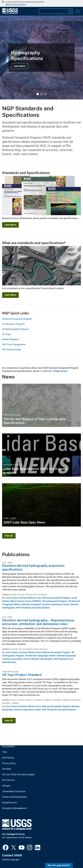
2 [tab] (42, 94)
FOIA (5, 752)
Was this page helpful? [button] (59, 865)
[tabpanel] (42, 58)
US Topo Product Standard (22, 675)
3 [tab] (45, 94)
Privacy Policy (9, 763)
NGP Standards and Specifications (33, 608)
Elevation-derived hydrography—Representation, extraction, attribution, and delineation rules (38, 622)
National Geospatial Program (17, 319)
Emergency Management (14, 808)
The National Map (11, 349)
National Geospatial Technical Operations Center (45, 604)
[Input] (56, 11)
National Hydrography (42, 659)
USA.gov (6, 786)
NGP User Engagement (14, 344)
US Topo (6, 334)
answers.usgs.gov (11, 860)
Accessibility (8, 747)
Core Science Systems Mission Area (23, 598)
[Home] (10, 13)
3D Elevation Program (13, 324)
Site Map (6, 769)
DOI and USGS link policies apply (18, 775)
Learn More (19, 66)
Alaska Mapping (10, 339)
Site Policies (8, 758)
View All (9, 536)
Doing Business (10, 803)
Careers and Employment (14, 797)
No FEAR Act (8, 780)
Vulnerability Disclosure (14, 791)
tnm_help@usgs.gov (58, 371)
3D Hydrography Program (15, 329)
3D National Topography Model (40, 656)
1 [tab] (38, 94)
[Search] (70, 11)
